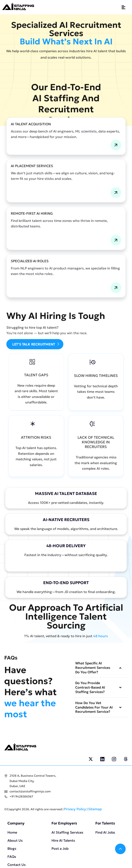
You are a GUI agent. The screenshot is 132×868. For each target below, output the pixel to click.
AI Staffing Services (67, 832)
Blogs (12, 848)
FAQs (12, 857)
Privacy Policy (75, 809)
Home (12, 832)
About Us (15, 840)
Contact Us (17, 865)
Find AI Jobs (105, 832)
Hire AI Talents (63, 840)
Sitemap (95, 809)
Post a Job (60, 848)
